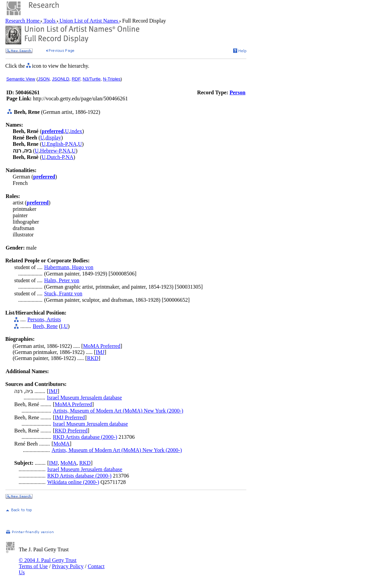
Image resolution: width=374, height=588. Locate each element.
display (53, 138)
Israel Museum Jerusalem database (84, 398)
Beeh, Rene (45, 326)
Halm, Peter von (62, 280)
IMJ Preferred (70, 417)
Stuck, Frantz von (63, 293)
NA (73, 144)
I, (62, 326)
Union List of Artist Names (89, 21)
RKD (93, 358)
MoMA (61, 444)
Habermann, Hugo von (69, 267)
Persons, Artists (44, 319)
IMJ (100, 352)
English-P (57, 144)
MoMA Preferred (102, 346)
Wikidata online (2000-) (73, 482)
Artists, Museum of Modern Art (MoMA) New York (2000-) (118, 411)
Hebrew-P (51, 151)
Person (237, 92)
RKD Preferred (71, 431)
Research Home (23, 21)
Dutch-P (56, 157)
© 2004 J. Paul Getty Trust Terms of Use (48, 563)
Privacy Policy (68, 566)
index (76, 131)
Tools (49, 21)
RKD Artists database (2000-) (85, 437)
